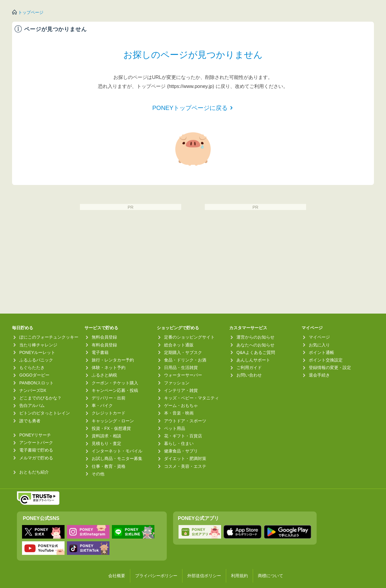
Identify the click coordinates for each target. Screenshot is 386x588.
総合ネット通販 (179, 345)
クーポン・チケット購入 (115, 383)
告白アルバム (32, 405)
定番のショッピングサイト (189, 337)
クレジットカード (109, 413)
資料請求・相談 (106, 436)
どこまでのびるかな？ (40, 398)
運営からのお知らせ (255, 337)
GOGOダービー (34, 375)
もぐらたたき (32, 367)
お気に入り (319, 345)
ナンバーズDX (33, 390)
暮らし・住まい (179, 443)
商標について (271, 576)
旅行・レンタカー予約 (113, 360)
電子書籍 (100, 352)
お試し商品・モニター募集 (117, 458)
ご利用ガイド (249, 367)
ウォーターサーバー (183, 375)
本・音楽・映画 (179, 413)
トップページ (31, 12)
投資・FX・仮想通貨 (111, 428)
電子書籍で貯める (36, 450)
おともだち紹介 (34, 472)
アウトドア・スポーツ (185, 421)
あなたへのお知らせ (255, 345)
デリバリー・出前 (109, 398)
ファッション (177, 383)
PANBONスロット (36, 383)
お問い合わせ (249, 375)
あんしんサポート (253, 360)
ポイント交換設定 (326, 360)
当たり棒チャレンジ (38, 345)
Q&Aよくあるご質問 (256, 352)
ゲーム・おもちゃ (181, 405)
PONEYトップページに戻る (190, 108)
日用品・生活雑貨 (181, 367)
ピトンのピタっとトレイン (45, 413)
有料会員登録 (104, 345)
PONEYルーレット (37, 352)
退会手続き (319, 375)
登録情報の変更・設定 (330, 367)
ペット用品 (175, 428)
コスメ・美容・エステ (185, 466)
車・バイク (102, 405)
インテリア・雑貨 (181, 390)
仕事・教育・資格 (109, 466)
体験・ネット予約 (109, 367)
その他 (98, 474)
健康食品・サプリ (181, 451)
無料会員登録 (104, 337)
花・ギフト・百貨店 (183, 436)
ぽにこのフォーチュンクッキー (49, 337)
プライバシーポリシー (156, 576)
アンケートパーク (36, 443)
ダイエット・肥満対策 (185, 458)
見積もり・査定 (106, 443)
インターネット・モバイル (117, 451)
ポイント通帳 (321, 352)
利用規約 (239, 576)
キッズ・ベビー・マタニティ (191, 398)
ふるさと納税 (104, 375)
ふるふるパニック (36, 360)
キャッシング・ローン (113, 421)
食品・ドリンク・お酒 (185, 360)
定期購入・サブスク (183, 352)
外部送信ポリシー (204, 576)
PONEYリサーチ (35, 435)
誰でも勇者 (30, 421)
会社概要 (117, 576)
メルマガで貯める (36, 458)
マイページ (319, 337)
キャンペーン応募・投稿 (115, 390)
